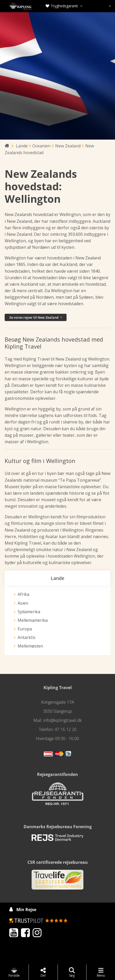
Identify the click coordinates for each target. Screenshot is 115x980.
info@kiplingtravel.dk (63, 720)
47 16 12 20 (66, 729)
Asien (23, 603)
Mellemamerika (33, 620)
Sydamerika (29, 612)
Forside (14, 972)
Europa (25, 629)
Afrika (23, 594)
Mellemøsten (30, 646)
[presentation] (110, 6)
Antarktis (27, 637)
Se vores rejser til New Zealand (36, 317)
